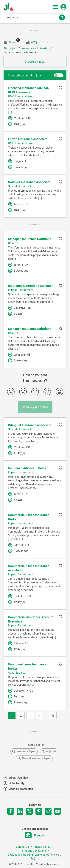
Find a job (10, 48)
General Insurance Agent (36, 758)
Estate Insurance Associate (28, 139)
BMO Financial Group (22, 96)
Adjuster (51, 751)
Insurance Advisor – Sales (27, 468)
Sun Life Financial (20, 186)
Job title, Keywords (35, 17)
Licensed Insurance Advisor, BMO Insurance (28, 90)
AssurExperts (17, 672)
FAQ (33, 859)
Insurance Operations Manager (30, 286)
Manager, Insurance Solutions (30, 239)
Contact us (23, 847)
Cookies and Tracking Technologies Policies (33, 855)
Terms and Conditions (33, 851)
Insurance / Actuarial (35, 48)
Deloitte (13, 243)
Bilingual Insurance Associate (30, 425)
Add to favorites (60, 88)
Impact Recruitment (21, 290)
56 (53, 716)
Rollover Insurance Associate (29, 182)
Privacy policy (42, 847)
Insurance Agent (26, 751)
